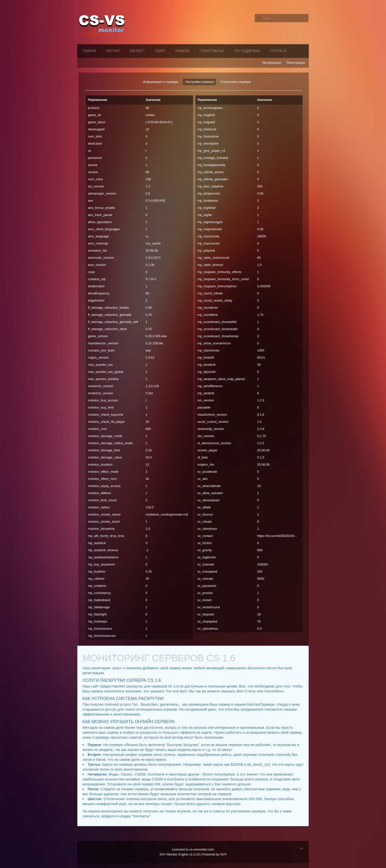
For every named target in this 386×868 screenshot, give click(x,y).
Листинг (113, 51)
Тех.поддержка (247, 51)
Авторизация (272, 63)
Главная (89, 51)
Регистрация (296, 63)
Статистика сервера (235, 82)
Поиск (160, 51)
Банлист (137, 51)
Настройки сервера (200, 82)
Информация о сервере (160, 82)
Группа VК (278, 51)
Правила (182, 51)
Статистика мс (212, 51)
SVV (223, 854)
